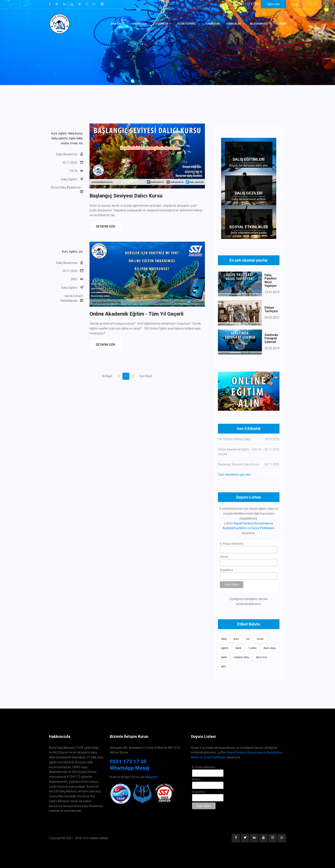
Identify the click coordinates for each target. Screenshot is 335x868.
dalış (224, 639)
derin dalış (270, 648)
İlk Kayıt (107, 376)
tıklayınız (151, 777)
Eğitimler (162, 24)
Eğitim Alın (273, 4)
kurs (54, 133)
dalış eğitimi (60, 138)
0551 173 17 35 (128, 762)
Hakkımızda (139, 24)
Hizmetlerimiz (187, 24)
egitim (63, 133)
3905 (74, 279)
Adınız (224, 557)
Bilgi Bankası (259, 24)
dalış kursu (75, 133)
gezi (224, 666)
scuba (65, 143)
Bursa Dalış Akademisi (66, 187)
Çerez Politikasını (263, 528)
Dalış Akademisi (67, 154)
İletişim (281, 24)
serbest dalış (241, 657)
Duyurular (212, 24)
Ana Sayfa (118, 24)
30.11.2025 (70, 163)
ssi (81, 143)
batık (238, 648)
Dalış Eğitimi (69, 179)
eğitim (225, 648)
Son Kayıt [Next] (146, 376)
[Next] (133, 376)
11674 (73, 171)
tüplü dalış (76, 138)
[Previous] (119, 376)
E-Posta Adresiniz (232, 544)
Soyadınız (226, 570)
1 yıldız (252, 648)
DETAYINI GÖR (106, 227)
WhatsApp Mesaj (130, 768)
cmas (74, 143)
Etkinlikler (234, 24)
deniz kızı (262, 657)
